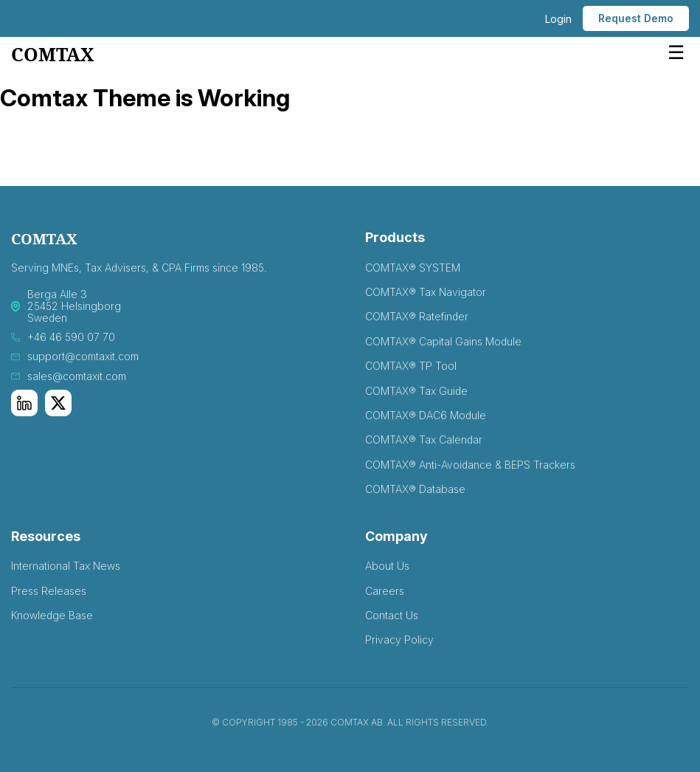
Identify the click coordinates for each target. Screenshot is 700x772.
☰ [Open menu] (676, 52)
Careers (385, 591)
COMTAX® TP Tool (411, 366)
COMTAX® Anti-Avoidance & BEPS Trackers (470, 465)
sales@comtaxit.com (77, 376)
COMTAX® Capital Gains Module (443, 341)
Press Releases (49, 591)
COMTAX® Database (415, 489)
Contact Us (392, 615)
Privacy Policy (399, 640)
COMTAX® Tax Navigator (426, 292)
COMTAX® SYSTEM (413, 268)
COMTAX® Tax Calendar (424, 440)
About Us (387, 566)
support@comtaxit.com (83, 356)
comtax (52, 55)
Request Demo (636, 18)
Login (558, 19)
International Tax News (66, 566)
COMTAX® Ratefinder (417, 316)
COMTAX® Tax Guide (416, 391)
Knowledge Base (52, 615)
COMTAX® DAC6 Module (426, 415)
